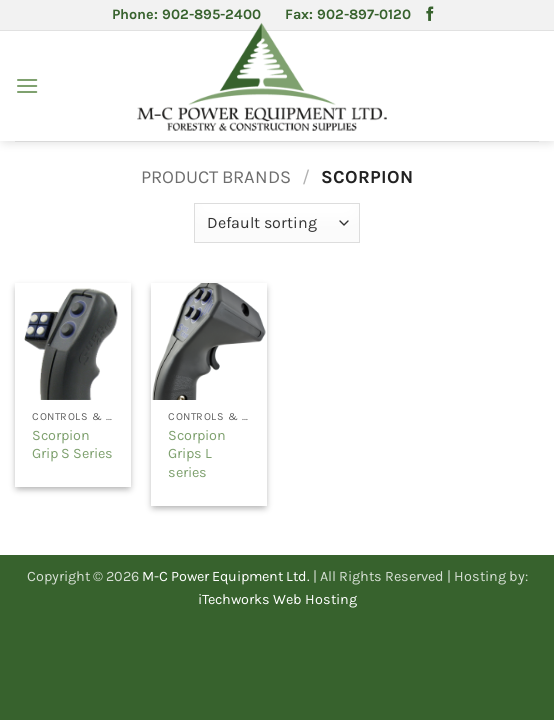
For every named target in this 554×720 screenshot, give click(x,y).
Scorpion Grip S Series (72, 445)
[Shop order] (276, 223)
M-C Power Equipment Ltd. (226, 576)
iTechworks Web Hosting (277, 599)
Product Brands (216, 177)
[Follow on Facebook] (430, 15)
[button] (27, 85)
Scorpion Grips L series (197, 454)
